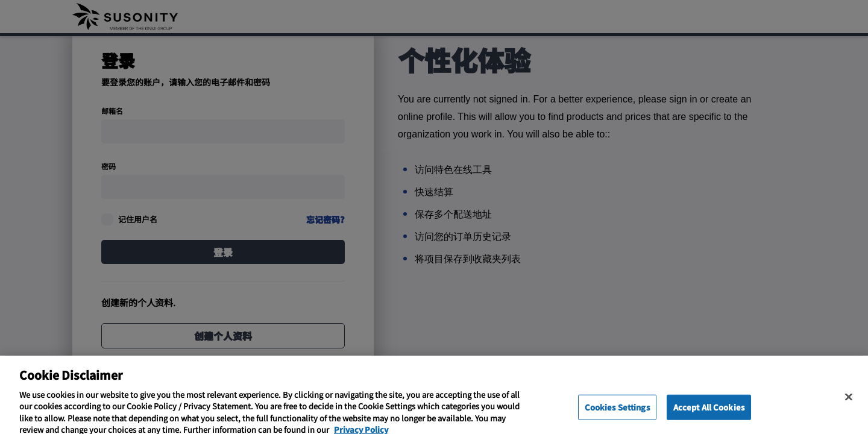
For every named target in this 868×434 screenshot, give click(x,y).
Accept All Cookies (709, 412)
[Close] (849, 402)
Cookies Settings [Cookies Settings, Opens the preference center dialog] (617, 412)
